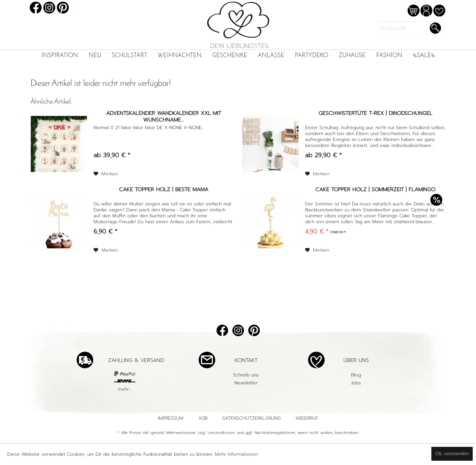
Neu (95, 56)
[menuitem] (60, 56)
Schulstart (129, 56)
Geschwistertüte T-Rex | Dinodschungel (376, 114)
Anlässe (271, 56)
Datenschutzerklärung (252, 418)
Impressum (171, 418)
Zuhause (352, 56)
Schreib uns (246, 375)
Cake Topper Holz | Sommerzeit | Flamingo (375, 190)
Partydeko (312, 56)
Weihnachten (180, 56)
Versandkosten (221, 433)
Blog (356, 375)
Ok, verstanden (452, 454)
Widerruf (307, 418)
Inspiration (60, 56)
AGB (203, 418)
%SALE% (424, 56)
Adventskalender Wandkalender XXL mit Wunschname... (164, 117)
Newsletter (246, 383)
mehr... (125, 389)
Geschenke (230, 56)
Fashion (389, 56)
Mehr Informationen (236, 454)
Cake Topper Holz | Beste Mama (164, 190)
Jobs (356, 383)
